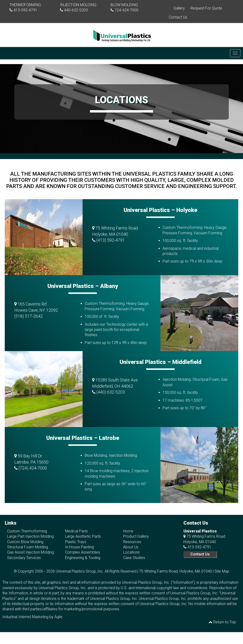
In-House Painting (79, 547)
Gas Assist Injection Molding (30, 552)
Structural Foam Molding (28, 547)
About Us (131, 547)
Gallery (179, 8)
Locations (131, 552)
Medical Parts (76, 531)
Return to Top (222, 622)
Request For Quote (206, 8)
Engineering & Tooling (83, 558)
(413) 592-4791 (111, 240)
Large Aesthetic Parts (83, 536)
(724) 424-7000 (33, 468)
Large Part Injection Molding (30, 536)
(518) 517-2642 (28, 316)
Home (128, 531)
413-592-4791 (25, 10)
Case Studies (134, 558)
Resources (132, 542)
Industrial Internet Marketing (25, 617)
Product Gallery (136, 536)
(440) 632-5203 (111, 392)
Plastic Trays (76, 542)
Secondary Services (24, 558)
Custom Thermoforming (27, 531)
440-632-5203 (76, 10)
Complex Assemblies (83, 552)
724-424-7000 (126, 10)
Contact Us (178, 17)
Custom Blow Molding (25, 542)
